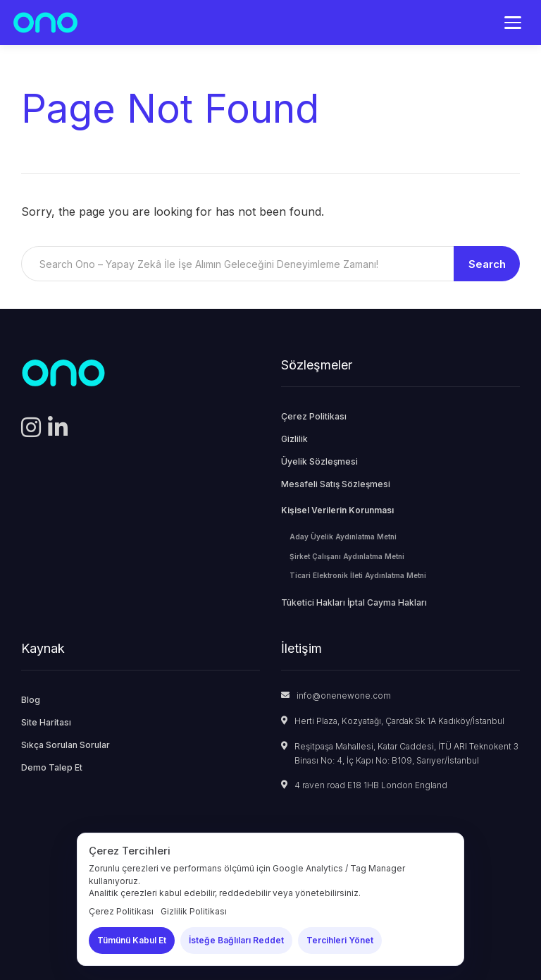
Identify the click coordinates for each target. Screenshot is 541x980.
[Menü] (513, 23)
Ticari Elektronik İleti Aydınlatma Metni (358, 575)
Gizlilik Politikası (194, 911)
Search (487, 264)
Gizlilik (294, 439)
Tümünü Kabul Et (132, 940)
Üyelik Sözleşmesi (319, 461)
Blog (31, 700)
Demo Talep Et (52, 767)
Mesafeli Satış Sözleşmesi (336, 484)
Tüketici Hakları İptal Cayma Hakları (354, 602)
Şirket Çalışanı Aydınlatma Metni (347, 556)
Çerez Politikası (314, 416)
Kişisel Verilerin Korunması (337, 510)
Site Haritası (46, 722)
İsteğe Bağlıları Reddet (236, 940)
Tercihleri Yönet (340, 940)
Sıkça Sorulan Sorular (66, 745)
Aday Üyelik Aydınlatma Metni (343, 537)
